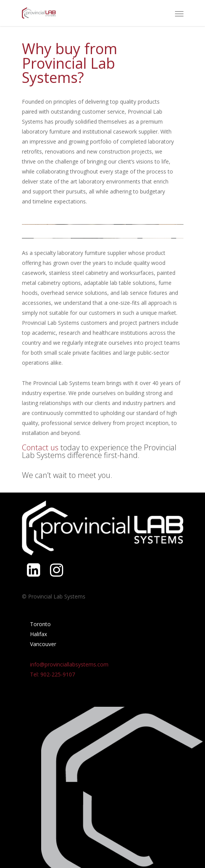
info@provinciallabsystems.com (69, 664)
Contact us (40, 447)
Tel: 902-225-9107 (52, 674)
